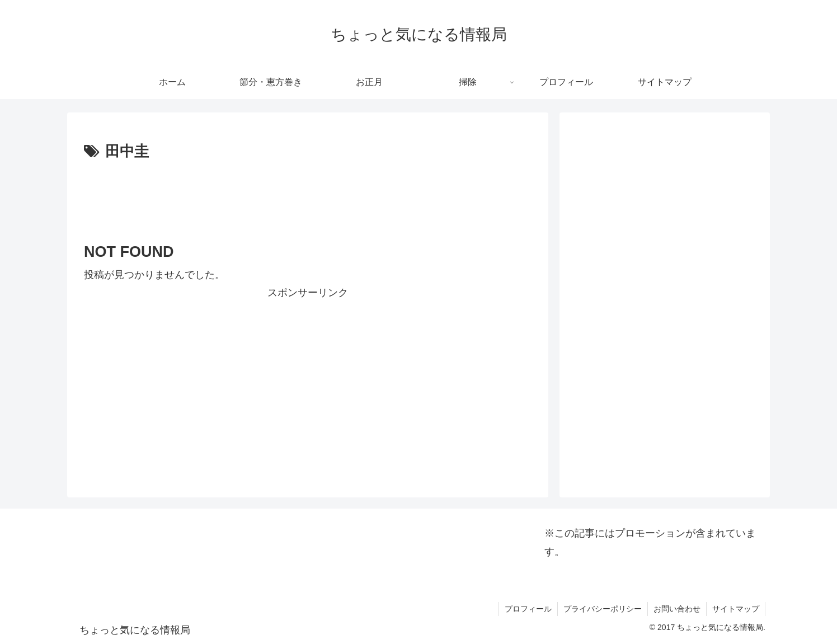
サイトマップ (736, 609)
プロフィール (528, 609)
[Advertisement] (308, 195)
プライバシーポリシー (603, 609)
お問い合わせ (677, 609)
